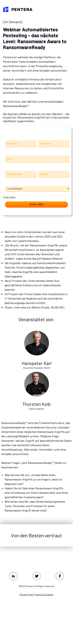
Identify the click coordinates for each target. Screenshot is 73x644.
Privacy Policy (9, 197)
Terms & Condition (44, 595)
